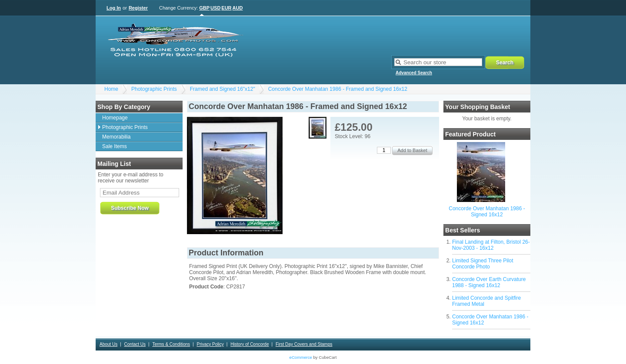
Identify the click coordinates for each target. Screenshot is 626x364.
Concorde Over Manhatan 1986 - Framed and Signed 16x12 (338, 89)
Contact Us (135, 344)
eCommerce (301, 357)
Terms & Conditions (171, 344)
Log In (114, 8)
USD (215, 8)
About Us (108, 344)
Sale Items (115, 146)
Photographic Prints (154, 89)
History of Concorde (250, 344)
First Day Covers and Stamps (304, 344)
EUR (226, 8)
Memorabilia (116, 137)
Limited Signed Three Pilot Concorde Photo (483, 264)
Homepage (115, 118)
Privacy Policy (210, 344)
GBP (204, 8)
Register (138, 8)
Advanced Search (414, 73)
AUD (238, 8)
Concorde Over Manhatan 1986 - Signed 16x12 (487, 212)
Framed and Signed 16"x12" (223, 89)
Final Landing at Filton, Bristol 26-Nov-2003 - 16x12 (491, 245)
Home (111, 89)
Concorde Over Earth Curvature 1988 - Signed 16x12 (489, 282)
